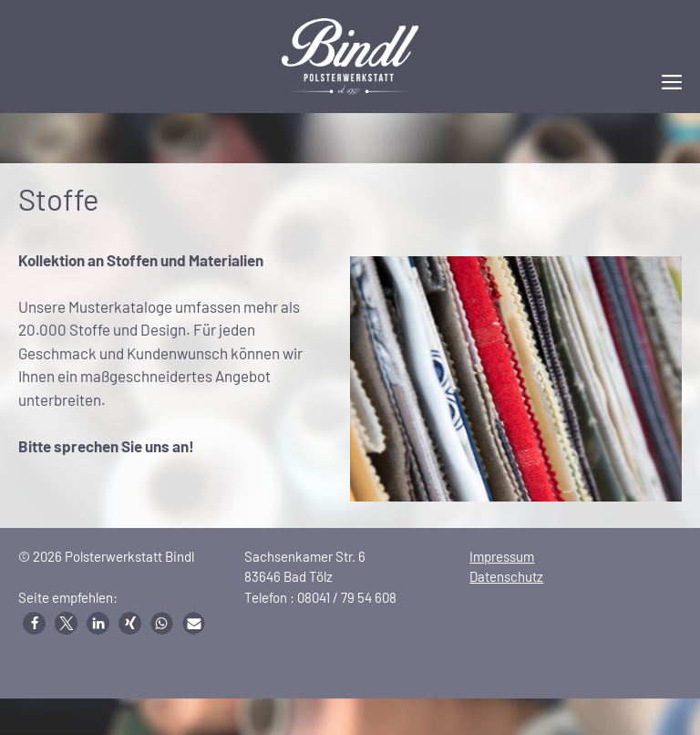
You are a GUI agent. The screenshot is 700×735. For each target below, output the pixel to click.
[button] (34, 623)
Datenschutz (506, 576)
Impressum (502, 556)
